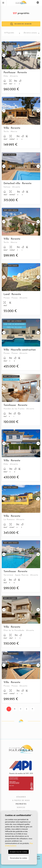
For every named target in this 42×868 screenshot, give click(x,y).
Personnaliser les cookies (18, 858)
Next (38, 55)
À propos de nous (21, 801)
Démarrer (21, 797)
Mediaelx (37, 859)
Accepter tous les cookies (18, 852)
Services (21, 808)
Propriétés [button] (21, 804)
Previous (4, 55)
